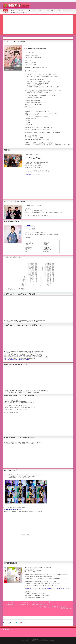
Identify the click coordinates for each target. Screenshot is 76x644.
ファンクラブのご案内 (22, 604)
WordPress (30, 640)
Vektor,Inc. (46, 640)
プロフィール (15, 602)
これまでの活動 (10, 604)
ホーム (7, 602)
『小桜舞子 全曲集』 (29, 226)
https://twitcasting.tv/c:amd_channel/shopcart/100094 (17, 359)
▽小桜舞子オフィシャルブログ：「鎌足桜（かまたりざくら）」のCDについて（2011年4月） (48, 589)
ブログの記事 (28, 174)
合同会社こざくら (36, 639)
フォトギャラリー (49, 604)
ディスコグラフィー (43, 602)
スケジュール (25, 602)
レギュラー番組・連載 (36, 604)
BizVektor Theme (38, 640)
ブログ (33, 602)
